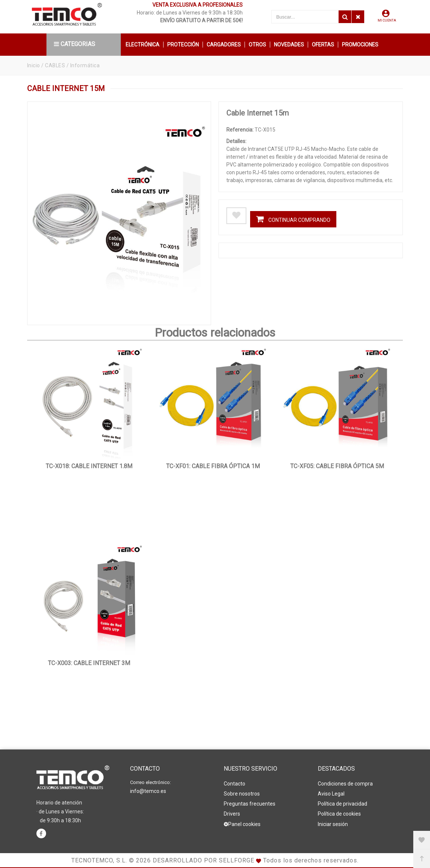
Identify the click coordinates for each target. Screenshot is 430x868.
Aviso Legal (331, 794)
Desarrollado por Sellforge (203, 860)
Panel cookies (242, 824)
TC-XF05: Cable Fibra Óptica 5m (337, 466)
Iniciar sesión (333, 824)
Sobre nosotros (242, 794)
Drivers (232, 814)
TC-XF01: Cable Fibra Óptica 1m (213, 466)
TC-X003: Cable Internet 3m (89, 663)
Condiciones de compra (345, 784)
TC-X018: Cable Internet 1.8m (89, 466)
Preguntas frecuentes (250, 804)
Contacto (235, 784)
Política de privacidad (342, 804)
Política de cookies (339, 814)
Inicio (34, 65)
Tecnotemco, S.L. (99, 860)
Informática (85, 65)
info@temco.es (148, 791)
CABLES (55, 65)
